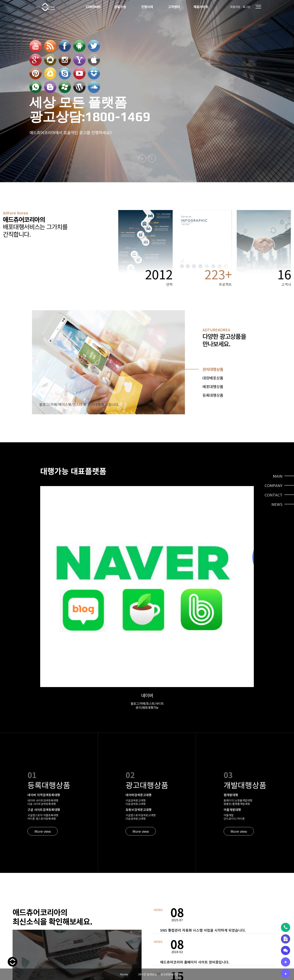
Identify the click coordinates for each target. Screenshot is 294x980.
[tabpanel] (108, 362)
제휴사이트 (201, 7)
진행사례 (147, 7)
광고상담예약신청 (171, 974)
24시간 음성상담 (147, 974)
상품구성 (120, 7)
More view (43, 683)
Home (124, 974)
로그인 (247, 7)
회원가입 (235, 7)
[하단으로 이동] (286, 973)
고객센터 (174, 7)
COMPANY (93, 7)
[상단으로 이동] (286, 962)
